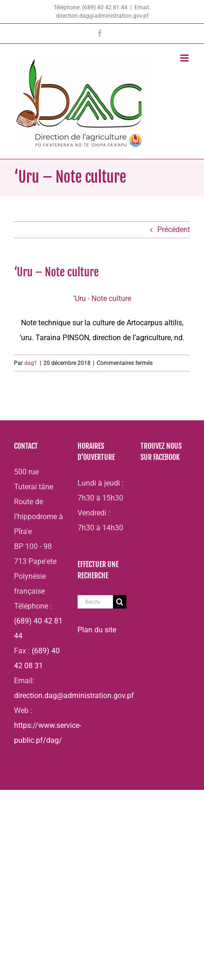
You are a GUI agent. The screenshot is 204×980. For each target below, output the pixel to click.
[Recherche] (120, 602)
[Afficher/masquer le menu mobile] (185, 58)
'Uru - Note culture (102, 298)
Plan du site (97, 630)
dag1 (31, 363)
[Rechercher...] (95, 602)
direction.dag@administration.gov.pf (74, 696)
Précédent (174, 230)
